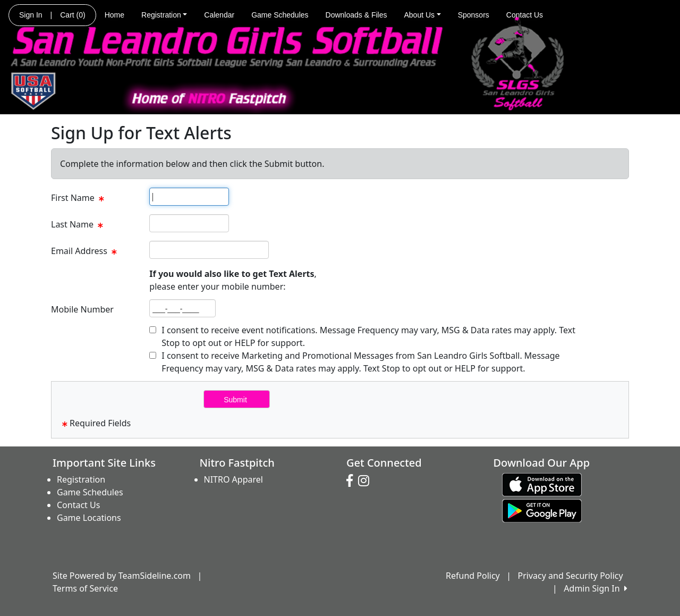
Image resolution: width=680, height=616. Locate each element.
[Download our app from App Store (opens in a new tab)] (542, 484)
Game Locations (89, 518)
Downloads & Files (356, 15)
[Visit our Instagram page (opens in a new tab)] (366, 481)
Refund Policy (473, 576)
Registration (164, 15)
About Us (423, 15)
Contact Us (525, 15)
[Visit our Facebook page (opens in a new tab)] (352, 481)
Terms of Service (85, 588)
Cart (73, 15)
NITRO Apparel (233, 479)
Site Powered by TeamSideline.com (122, 576)
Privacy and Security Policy (571, 576)
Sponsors (474, 15)
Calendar (219, 15)
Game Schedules (280, 15)
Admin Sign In (596, 588)
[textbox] (189, 197)
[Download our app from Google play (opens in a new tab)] (542, 510)
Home (114, 15)
